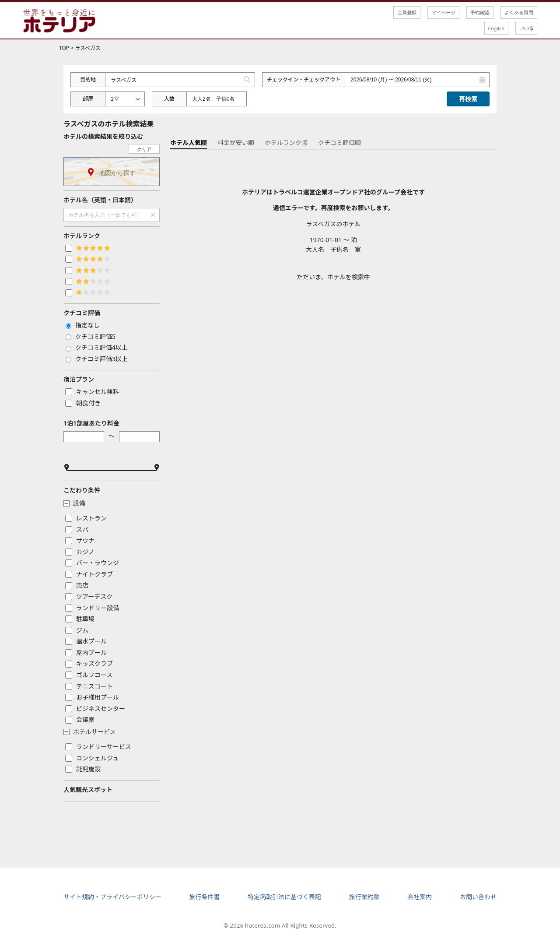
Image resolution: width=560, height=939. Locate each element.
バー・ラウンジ (92, 563)
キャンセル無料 (92, 392)
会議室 (80, 719)
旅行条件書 (204, 897)
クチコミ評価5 (91, 336)
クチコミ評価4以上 (97, 347)
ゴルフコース (89, 675)
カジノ (80, 552)
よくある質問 (519, 12)
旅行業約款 (364, 897)
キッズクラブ (89, 663)
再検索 (468, 99)
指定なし (83, 325)
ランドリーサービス (98, 747)
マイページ (443, 12)
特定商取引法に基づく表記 (284, 897)
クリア (144, 149)
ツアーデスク (89, 596)
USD (526, 28)
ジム (77, 630)
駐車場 (80, 619)
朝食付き (83, 403)
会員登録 (407, 12)
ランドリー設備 (92, 608)
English (496, 28)
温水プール (86, 641)
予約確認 (480, 12)
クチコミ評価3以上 (97, 359)
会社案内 (420, 897)
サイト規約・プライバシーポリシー (112, 897)
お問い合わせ (478, 897)
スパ (77, 529)
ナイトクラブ (89, 574)
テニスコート (89, 686)
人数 (169, 99)
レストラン (86, 518)
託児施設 (83, 769)
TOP (64, 48)
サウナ (80, 540)
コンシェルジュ (92, 758)
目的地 (88, 79)
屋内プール (86, 652)
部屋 (88, 99)
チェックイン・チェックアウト (304, 79)
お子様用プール (92, 697)
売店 (77, 585)
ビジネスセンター (95, 709)
